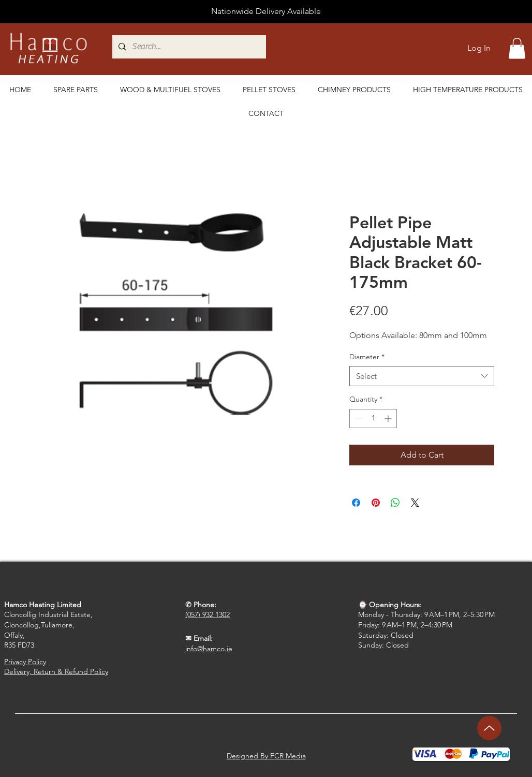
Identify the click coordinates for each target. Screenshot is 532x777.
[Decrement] (357, 419)
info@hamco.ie (209, 649)
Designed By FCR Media (266, 756)
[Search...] (238, 47)
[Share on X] (415, 503)
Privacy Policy (25, 662)
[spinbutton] (373, 419)
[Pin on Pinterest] (376, 503)
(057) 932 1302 (208, 614)
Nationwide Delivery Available (266, 11)
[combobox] (422, 376)
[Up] (489, 728)
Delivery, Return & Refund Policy (56, 671)
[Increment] (389, 419)
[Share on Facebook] (356, 503)
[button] (517, 48)
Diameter (367, 357)
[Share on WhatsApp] (395, 503)
